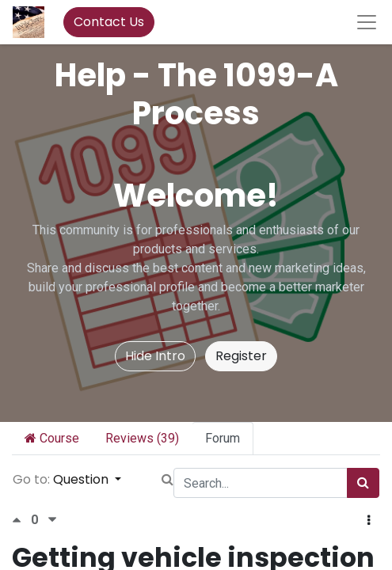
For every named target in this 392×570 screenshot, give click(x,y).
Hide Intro (155, 356)
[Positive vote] (21, 520)
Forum (223, 438)
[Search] (363, 483)
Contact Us (109, 22)
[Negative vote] (52, 520)
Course (52, 438)
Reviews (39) (142, 438)
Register (241, 356)
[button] (369, 521)
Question (82, 479)
